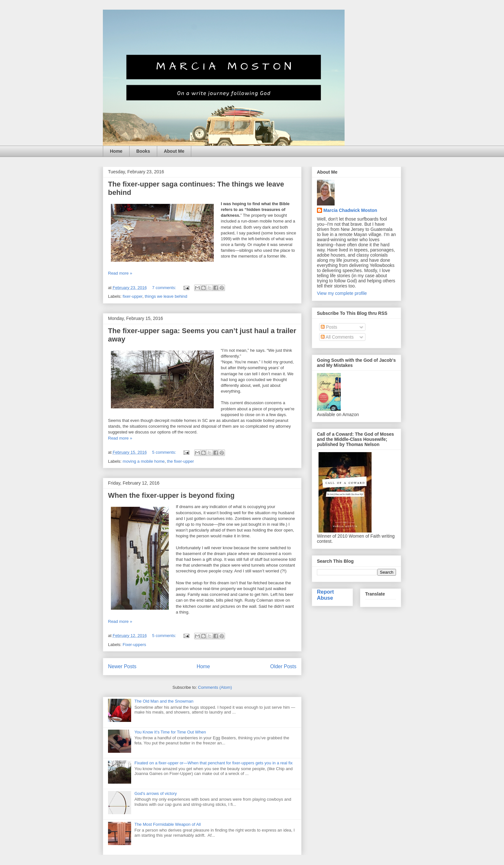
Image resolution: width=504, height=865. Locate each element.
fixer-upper (133, 296)
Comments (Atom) (215, 687)
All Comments (337, 337)
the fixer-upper (181, 461)
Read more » (120, 273)
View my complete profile (342, 293)
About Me (174, 151)
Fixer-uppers (135, 645)
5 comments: (165, 452)
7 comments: (165, 288)
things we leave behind (166, 296)
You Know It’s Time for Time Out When (170, 732)
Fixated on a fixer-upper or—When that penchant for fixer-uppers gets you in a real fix (213, 763)
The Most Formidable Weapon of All (167, 824)
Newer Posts (122, 666)
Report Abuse (325, 595)
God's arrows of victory (156, 793)
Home (116, 151)
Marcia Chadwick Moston (350, 210)
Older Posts (283, 666)
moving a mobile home (144, 461)
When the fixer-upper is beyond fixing (171, 495)
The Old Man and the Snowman (164, 701)
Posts (329, 327)
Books (143, 151)
